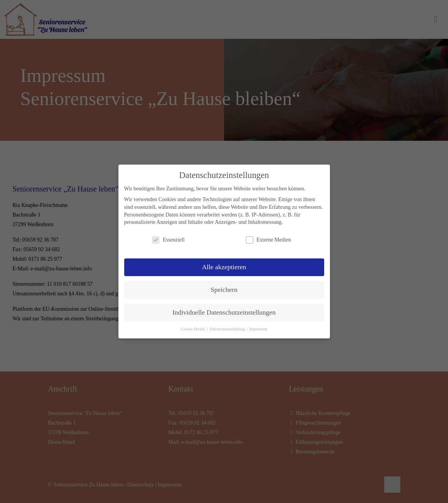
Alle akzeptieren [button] (224, 267)
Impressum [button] (258, 329)
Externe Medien (268, 240)
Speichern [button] (224, 290)
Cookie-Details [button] (193, 329)
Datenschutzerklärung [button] (228, 329)
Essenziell (168, 240)
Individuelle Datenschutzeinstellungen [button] (224, 312)
